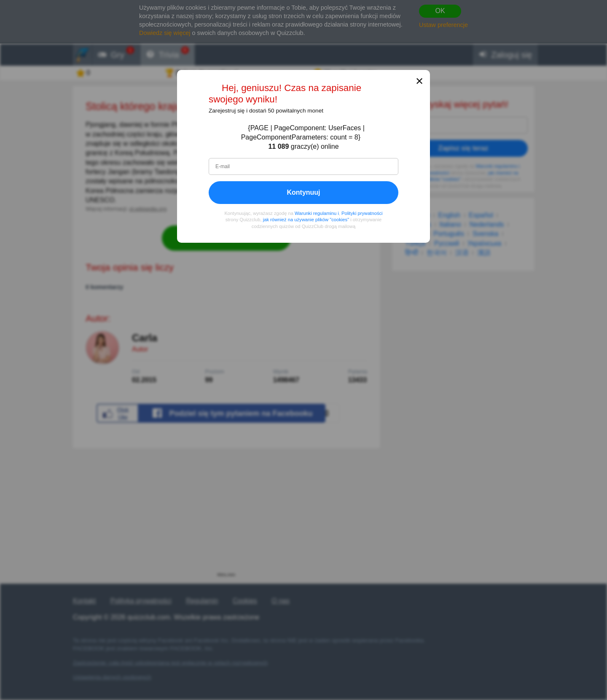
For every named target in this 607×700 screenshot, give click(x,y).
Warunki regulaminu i (317, 213)
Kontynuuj (303, 192)
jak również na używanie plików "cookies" (306, 220)
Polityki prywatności (362, 213)
